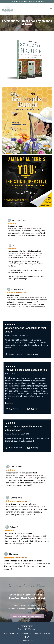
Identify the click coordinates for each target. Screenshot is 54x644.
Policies (18, 634)
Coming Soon (37, 634)
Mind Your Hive (27, 634)
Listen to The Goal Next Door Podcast (27, 616)
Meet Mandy (47, 634)
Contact (11, 634)
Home (6, 634)
